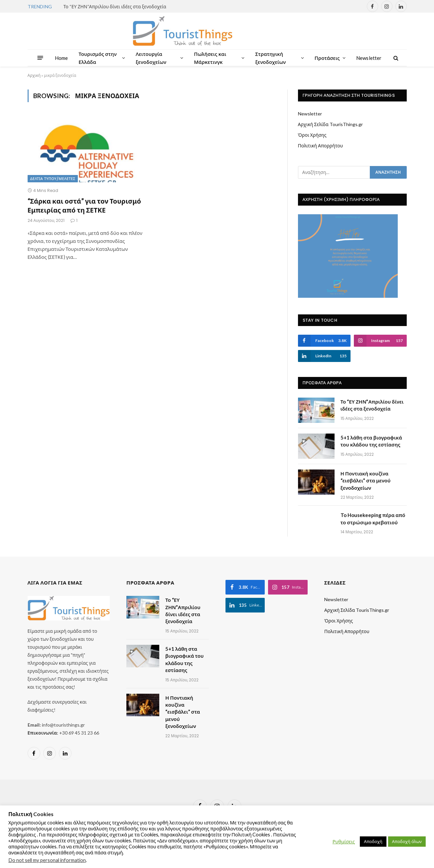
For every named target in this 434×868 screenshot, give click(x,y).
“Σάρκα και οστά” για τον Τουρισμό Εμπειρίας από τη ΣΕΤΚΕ (84, 205)
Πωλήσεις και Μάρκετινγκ (210, 58)
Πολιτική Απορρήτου (321, 146)
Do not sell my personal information (47, 860)
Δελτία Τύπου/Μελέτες (53, 179)
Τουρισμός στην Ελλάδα (98, 58)
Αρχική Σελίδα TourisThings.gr (330, 124)
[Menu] (40, 58)
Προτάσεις (327, 58)
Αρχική (34, 75)
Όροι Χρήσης (312, 135)
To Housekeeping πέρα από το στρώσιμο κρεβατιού (373, 519)
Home (62, 58)
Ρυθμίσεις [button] (344, 842)
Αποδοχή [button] (373, 841)
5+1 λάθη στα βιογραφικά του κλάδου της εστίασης (371, 441)
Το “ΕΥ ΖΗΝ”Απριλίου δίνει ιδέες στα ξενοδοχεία (115, 6)
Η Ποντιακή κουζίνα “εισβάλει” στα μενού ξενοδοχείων (366, 481)
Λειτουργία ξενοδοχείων (151, 58)
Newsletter (369, 58)
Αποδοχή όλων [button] (407, 841)
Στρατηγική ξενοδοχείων (270, 58)
